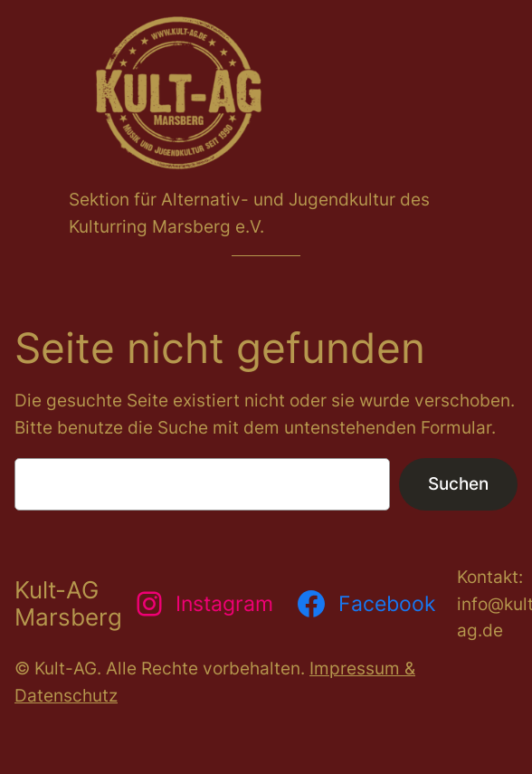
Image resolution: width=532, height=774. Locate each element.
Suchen (458, 483)
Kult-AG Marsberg (68, 603)
